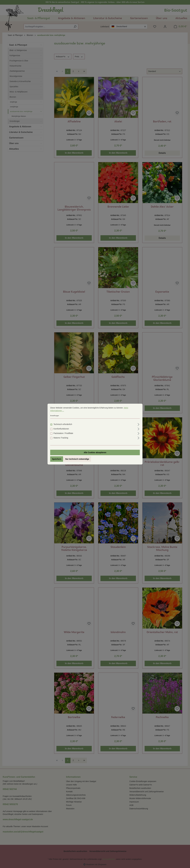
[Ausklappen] (138, 424)
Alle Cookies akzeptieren (95, 452)
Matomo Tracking (61, 438)
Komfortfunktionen (61, 429)
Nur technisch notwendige (77, 459)
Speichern (57, 459)
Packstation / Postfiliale (63, 433)
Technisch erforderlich (63, 424)
